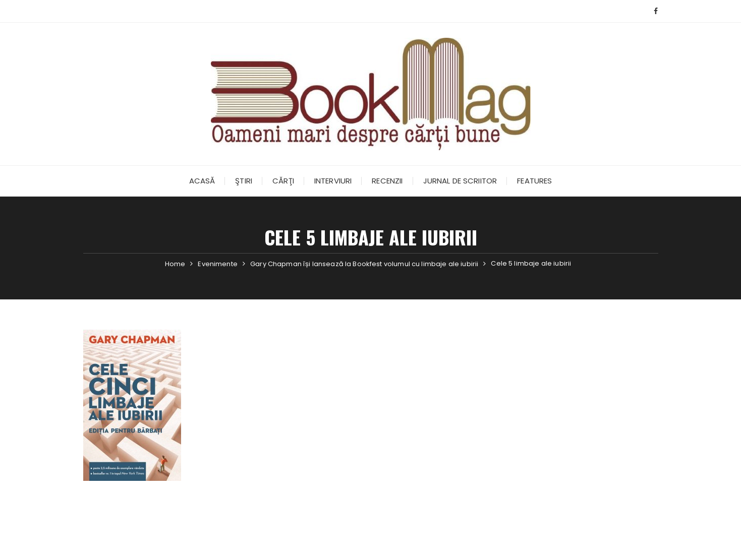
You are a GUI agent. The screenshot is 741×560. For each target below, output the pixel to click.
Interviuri (333, 181)
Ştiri (244, 181)
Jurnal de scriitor (460, 181)
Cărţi (283, 181)
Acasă (202, 181)
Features (534, 181)
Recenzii (387, 181)
